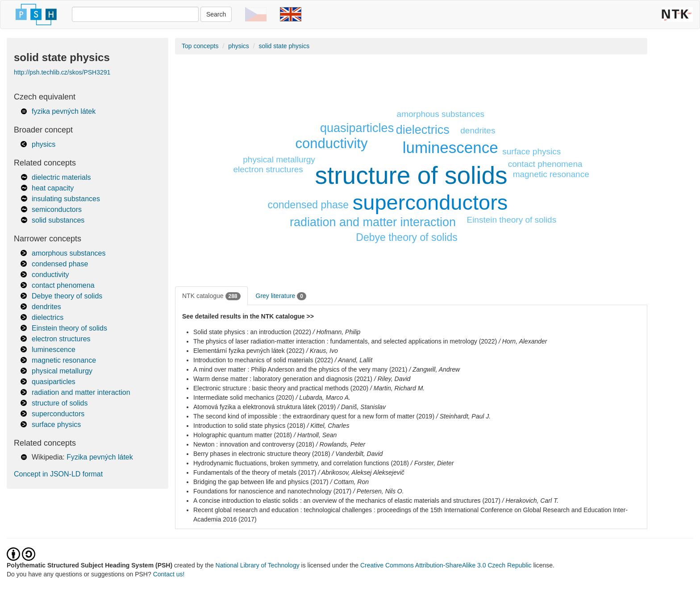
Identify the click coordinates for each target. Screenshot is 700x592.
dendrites (46, 307)
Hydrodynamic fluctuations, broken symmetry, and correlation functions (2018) (301, 463)
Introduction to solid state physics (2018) (249, 426)
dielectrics (48, 317)
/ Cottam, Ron (350, 482)
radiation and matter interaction (81, 392)
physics (44, 144)
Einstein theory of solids (69, 328)
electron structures (61, 339)
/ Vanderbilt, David (357, 454)
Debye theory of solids (67, 296)
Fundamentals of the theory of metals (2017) (255, 472)
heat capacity (53, 188)
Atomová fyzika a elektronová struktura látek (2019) (265, 407)
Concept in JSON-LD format (58, 474)
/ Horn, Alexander (523, 341)
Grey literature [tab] (281, 296)
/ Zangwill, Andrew (434, 369)
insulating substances (66, 199)
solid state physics (284, 46)
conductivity (50, 275)
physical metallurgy (62, 371)
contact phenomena (63, 285)
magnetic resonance (64, 360)
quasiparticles (54, 382)
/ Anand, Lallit (354, 360)
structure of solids (60, 403)
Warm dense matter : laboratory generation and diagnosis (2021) (283, 379)
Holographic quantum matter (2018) (243, 435)
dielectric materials (61, 177)
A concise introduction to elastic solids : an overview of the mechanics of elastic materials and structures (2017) (347, 501)
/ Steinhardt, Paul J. (463, 416)
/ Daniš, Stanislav (362, 407)
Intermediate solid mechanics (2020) (244, 397)
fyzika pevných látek (64, 111)
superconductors (58, 414)
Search (216, 14)
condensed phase (60, 264)
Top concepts (200, 46)
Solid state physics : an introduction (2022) (252, 332)
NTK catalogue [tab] (211, 296)
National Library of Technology (258, 565)
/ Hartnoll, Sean (315, 435)
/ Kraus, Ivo (322, 351)
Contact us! (169, 574)
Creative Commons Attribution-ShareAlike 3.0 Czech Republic (447, 565)
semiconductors (57, 209)
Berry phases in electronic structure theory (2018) (262, 454)
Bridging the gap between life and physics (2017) (261, 482)
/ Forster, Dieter (432, 463)
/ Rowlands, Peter (341, 444)
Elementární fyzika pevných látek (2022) (249, 351)
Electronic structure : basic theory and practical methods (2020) (281, 388)
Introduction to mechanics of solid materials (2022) (263, 360)
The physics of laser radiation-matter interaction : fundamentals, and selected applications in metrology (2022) (345, 341)
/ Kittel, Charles (328, 426)
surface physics (56, 424)
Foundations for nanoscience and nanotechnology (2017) (272, 491)
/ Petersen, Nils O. (379, 491)
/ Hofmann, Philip (337, 332)
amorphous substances (69, 253)
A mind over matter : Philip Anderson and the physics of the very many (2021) (300, 369)
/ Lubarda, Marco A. (323, 397)
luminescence (54, 350)
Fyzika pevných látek (100, 457)
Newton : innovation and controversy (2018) (254, 444)
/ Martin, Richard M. (397, 388)
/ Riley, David (392, 379)
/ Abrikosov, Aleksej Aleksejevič (361, 472)
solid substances (58, 220)
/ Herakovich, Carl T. (530, 501)
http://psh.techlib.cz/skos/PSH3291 (62, 72)
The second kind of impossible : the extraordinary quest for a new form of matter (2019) (314, 416)
